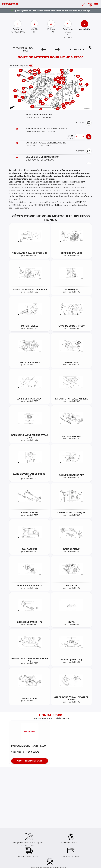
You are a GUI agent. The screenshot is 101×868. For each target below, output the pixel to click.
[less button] (76, 137)
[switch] (31, 66)
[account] (84, 4)
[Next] (57, 50)
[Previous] (44, 50)
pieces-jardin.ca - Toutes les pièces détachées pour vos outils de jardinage (53, 11)
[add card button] (89, 137)
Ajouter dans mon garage (30, 761)
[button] (91, 47)
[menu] (96, 4)
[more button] (83, 137)
